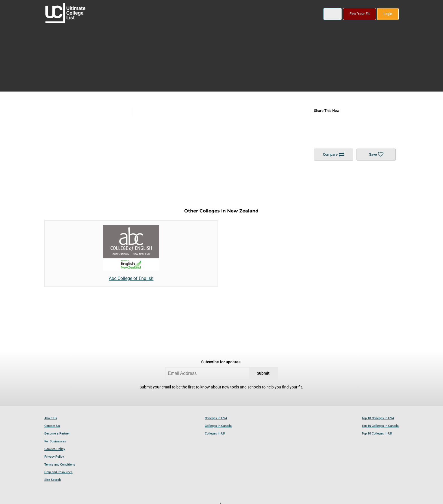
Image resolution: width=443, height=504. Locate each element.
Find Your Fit (360, 14)
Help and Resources (58, 472)
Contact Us (52, 426)
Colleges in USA (216, 418)
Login (388, 14)
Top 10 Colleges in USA (378, 418)
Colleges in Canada (218, 426)
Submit (263, 373)
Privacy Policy (54, 457)
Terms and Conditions (60, 465)
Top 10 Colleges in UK (377, 434)
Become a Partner (57, 434)
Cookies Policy (55, 449)
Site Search (53, 480)
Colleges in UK (215, 434)
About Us (51, 418)
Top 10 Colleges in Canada (380, 426)
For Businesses (55, 441)
